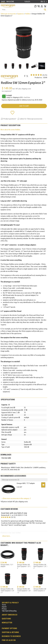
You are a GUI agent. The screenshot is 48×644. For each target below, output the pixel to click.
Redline (28, 14)
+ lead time (26, 97)
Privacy (4, 609)
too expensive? (7, 91)
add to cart (24, 106)
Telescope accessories (8, 14)
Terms (4, 605)
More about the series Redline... (11, 130)
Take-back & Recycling (9, 611)
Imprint (4, 607)
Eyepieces (21, 14)
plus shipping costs (25, 89)
